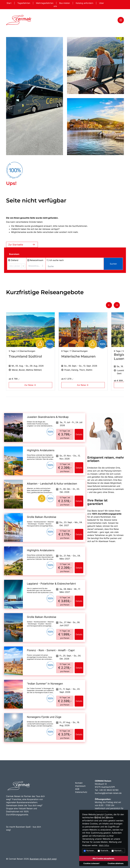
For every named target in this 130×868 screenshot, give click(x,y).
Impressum (80, 786)
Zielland (13, 260)
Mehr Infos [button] (104, 845)
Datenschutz (81, 792)
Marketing (118, 851)
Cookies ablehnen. (116, 863)
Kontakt (79, 783)
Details (79, 434)
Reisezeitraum (35, 260)
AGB (77, 789)
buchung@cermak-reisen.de (108, 793)
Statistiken (104, 851)
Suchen (113, 264)
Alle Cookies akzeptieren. (104, 858)
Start (9, 3)
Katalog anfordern (85, 3)
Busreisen (14, 254)
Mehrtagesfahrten (45, 3)
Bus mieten (65, 3)
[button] (109, 305)
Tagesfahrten (24, 3)
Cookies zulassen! (91, 863)
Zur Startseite (22, 245)
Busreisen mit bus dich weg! (43, 859)
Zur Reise (31, 385)
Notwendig (90, 851)
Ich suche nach (55, 260)
